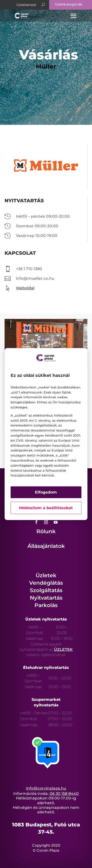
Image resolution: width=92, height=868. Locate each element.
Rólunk (46, 531)
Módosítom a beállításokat (46, 508)
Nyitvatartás (46, 598)
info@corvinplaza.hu (46, 788)
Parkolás (46, 605)
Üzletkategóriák (69, 4)
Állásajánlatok (46, 546)
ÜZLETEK (63, 649)
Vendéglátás (46, 583)
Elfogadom (46, 492)
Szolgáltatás (46, 590)
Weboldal (25, 288)
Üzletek (46, 575)
